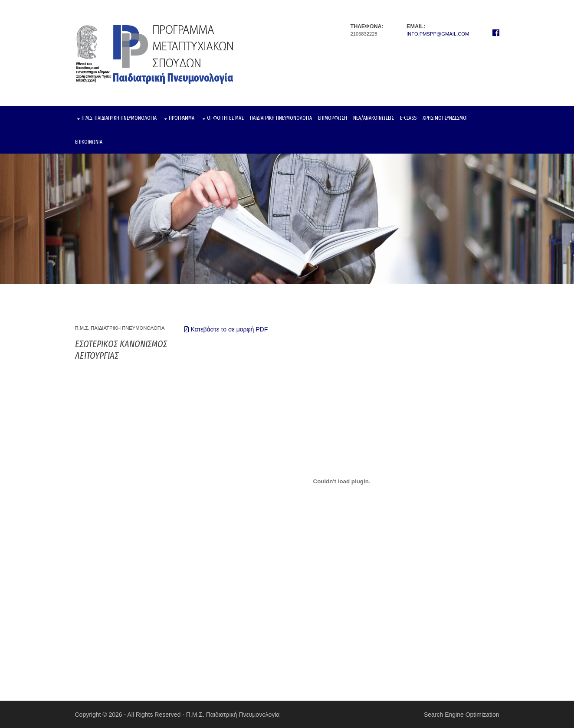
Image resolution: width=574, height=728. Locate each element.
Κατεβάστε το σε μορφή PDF (226, 329)
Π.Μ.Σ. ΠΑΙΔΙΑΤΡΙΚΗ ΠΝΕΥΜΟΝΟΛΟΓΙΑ (119, 118)
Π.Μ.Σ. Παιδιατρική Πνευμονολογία (233, 715)
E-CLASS (408, 118)
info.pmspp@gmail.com (438, 34)
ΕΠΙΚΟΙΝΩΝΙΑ (89, 142)
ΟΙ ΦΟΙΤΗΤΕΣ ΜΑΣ (225, 118)
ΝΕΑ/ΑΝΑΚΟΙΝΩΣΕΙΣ (374, 118)
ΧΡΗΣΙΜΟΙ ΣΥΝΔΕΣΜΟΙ (445, 118)
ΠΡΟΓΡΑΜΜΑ (182, 118)
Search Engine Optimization (462, 715)
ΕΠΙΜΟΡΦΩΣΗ (333, 118)
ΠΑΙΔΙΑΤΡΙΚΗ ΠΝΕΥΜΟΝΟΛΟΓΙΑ (281, 118)
